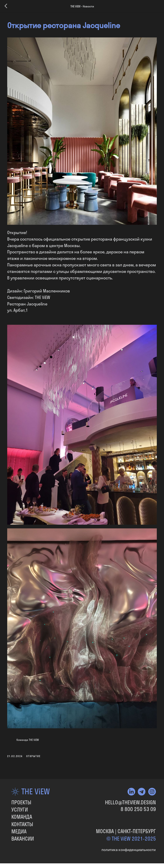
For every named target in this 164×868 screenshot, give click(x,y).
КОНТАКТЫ (22, 822)
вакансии (23, 836)
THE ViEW (36, 789)
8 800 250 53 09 (138, 807)
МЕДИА (19, 829)
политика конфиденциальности (129, 847)
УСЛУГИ (20, 808)
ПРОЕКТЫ (21, 800)
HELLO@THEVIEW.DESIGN (130, 800)
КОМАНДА (22, 815)
